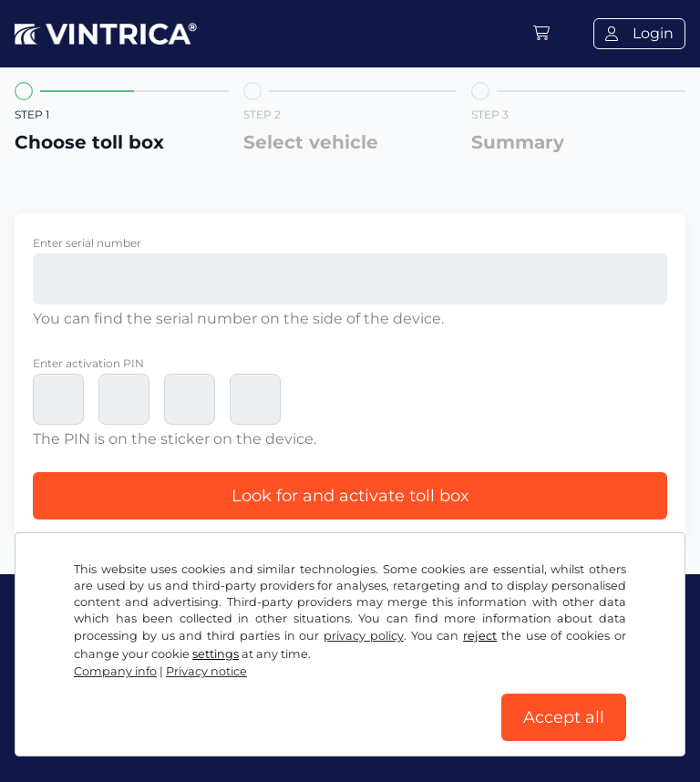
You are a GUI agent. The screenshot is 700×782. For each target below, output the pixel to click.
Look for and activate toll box (350, 496)
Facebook (61, 658)
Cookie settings (518, 698)
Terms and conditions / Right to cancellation (175, 698)
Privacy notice (398, 698)
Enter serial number (87, 243)
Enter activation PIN (88, 363)
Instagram (165, 658)
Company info (66, 734)
